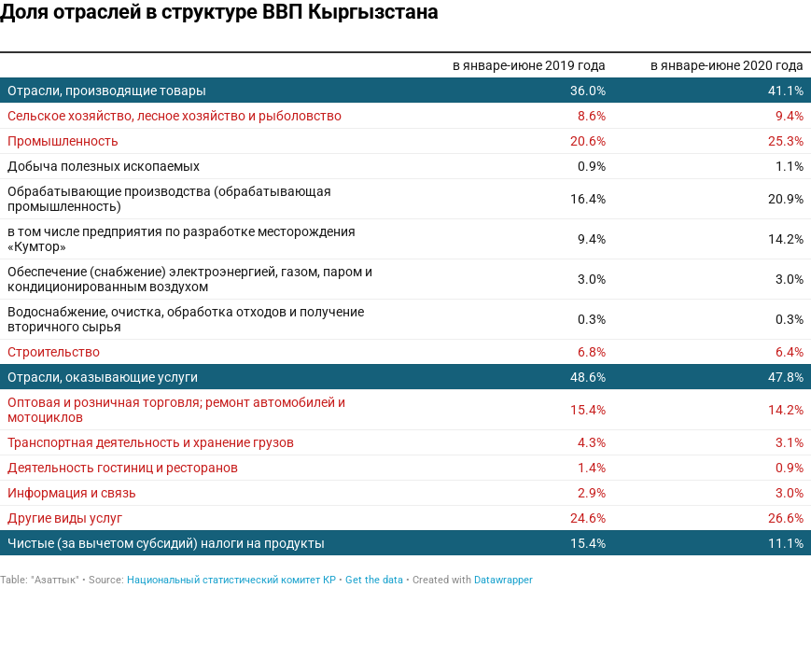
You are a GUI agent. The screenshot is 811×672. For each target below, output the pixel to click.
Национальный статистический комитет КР (231, 580)
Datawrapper (503, 580)
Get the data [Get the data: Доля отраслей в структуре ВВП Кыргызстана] (374, 580)
